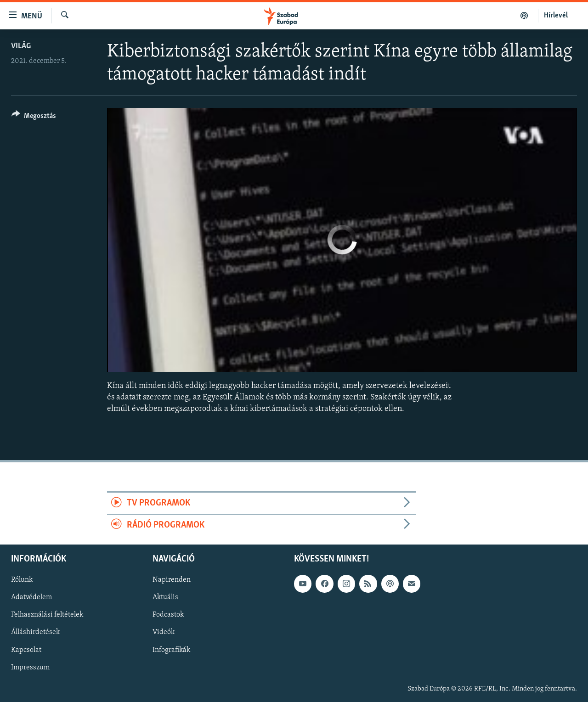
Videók (164, 633)
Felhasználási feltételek (47, 615)
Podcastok (168, 615)
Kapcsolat (26, 650)
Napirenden (172, 580)
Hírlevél (556, 16)
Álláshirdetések (35, 633)
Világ (21, 46)
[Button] (34, 117)
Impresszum (30, 668)
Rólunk (22, 580)
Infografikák (171, 650)
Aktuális (165, 598)
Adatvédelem (31, 598)
